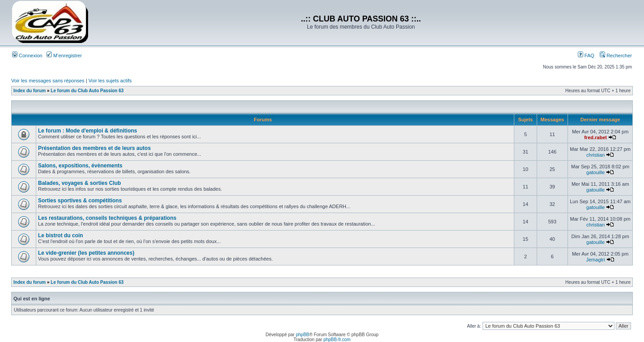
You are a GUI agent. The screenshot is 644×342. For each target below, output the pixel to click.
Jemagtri (595, 260)
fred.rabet (595, 137)
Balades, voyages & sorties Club (79, 183)
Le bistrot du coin (61, 235)
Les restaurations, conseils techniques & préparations (107, 218)
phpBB (302, 335)
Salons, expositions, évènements (80, 166)
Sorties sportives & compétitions (80, 201)
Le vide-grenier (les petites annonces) (86, 253)
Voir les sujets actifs (110, 81)
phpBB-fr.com (337, 340)
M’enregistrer (64, 56)
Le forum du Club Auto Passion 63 (87, 91)
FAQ (586, 56)
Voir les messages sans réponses (48, 81)
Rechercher (616, 56)
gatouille (595, 172)
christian (595, 155)
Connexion (27, 56)
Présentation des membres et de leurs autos (94, 148)
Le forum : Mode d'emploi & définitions (88, 131)
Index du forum (30, 91)
